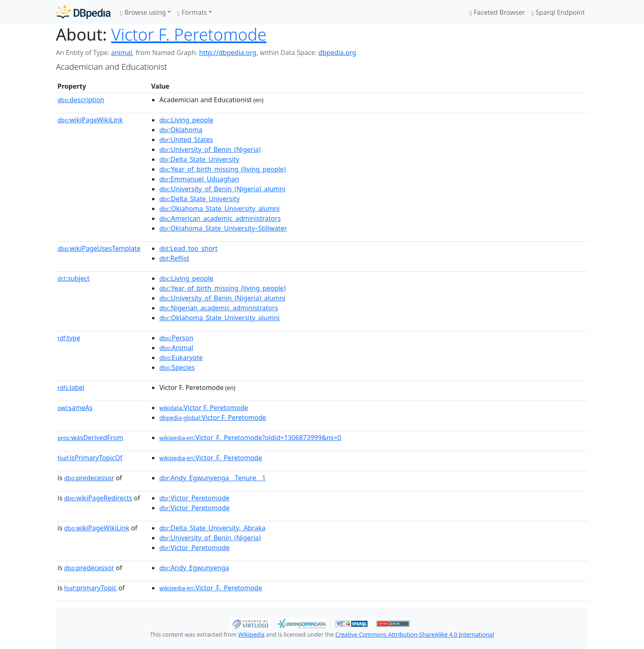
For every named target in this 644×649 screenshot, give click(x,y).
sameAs (75, 408)
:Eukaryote (181, 358)
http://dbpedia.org (228, 53)
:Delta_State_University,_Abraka (212, 528)
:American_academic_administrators (220, 218)
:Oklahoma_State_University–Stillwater (223, 228)
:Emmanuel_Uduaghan (199, 179)
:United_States (186, 140)
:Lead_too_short (189, 248)
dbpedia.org (337, 53)
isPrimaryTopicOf (90, 458)
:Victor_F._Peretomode (211, 458)
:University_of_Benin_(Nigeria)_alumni (222, 189)
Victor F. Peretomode (189, 34)
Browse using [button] (143, 12)
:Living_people (186, 120)
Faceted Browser (497, 12)
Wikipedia (251, 634)
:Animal (176, 348)
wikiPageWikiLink (90, 120)
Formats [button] (192, 12)
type (69, 338)
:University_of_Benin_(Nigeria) (210, 149)
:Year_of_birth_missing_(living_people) (223, 169)
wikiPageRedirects (98, 498)
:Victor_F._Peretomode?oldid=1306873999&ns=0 (250, 438)
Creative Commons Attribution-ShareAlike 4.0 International (414, 634)
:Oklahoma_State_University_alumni (220, 209)
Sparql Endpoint (558, 12)
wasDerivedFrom (90, 438)
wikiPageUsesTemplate (99, 248)
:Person (176, 338)
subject (74, 278)
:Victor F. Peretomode (204, 408)
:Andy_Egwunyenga (194, 568)
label (71, 388)
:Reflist (174, 258)
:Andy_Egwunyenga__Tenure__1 (213, 478)
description (81, 100)
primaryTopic (90, 588)
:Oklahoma (181, 130)
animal (121, 53)
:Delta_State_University (199, 159)
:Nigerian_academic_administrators (219, 308)
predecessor (89, 478)
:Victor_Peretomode (194, 498)
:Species (177, 367)
